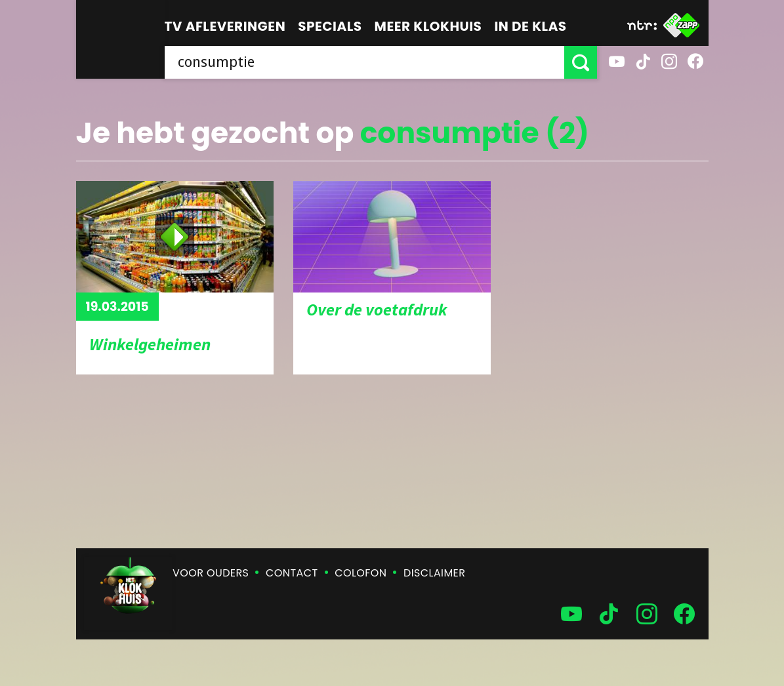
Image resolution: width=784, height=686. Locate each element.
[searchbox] (364, 62)
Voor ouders (211, 573)
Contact (292, 573)
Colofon (361, 573)
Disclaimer (434, 573)
